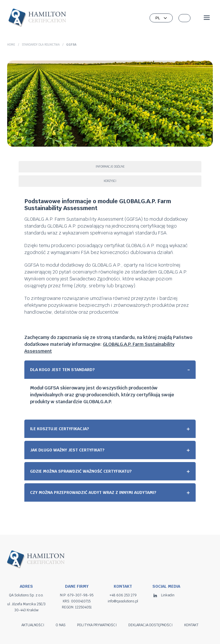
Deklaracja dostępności (151, 625)
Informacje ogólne (110, 167)
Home (11, 45)
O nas (61, 625)
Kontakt (191, 625)
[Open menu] (207, 18)
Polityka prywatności (97, 625)
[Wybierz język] (161, 18)
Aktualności (33, 625)
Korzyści (110, 181)
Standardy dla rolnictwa (41, 45)
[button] (184, 18)
